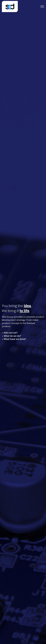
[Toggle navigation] (42, 7)
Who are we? (11, 333)
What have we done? (15, 339)
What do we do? (12, 336)
